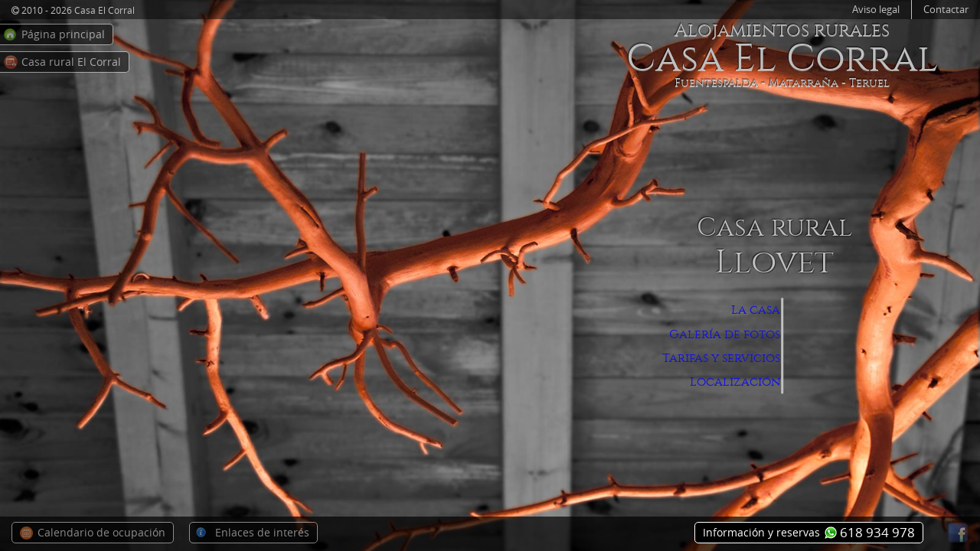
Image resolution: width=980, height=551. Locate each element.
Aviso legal (876, 10)
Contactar (946, 10)
